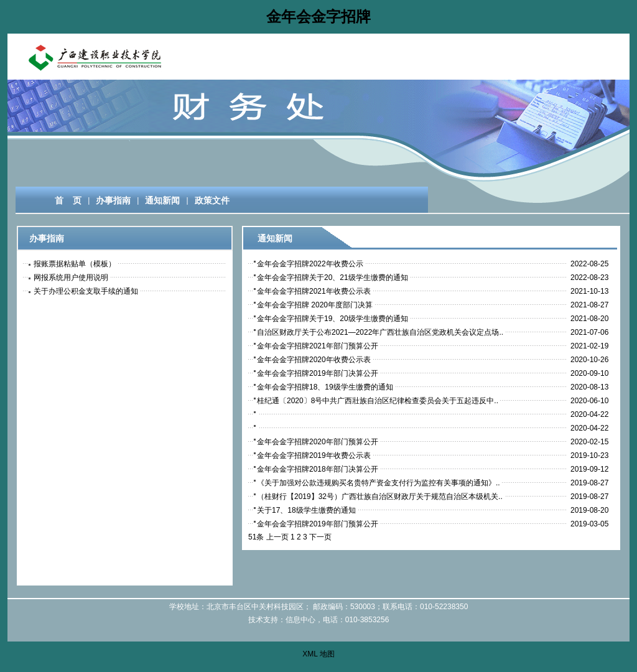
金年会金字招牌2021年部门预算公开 (318, 346)
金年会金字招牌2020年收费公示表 (314, 360)
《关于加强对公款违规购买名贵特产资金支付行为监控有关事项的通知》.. (379, 483)
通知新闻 (162, 200)
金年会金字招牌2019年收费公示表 (314, 455)
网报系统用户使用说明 (71, 278)
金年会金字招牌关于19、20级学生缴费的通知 (332, 319)
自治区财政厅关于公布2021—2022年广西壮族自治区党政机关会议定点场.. (380, 332)
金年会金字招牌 (318, 16)
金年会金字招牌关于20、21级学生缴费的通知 (332, 278)
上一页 (277, 537)
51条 (256, 537)
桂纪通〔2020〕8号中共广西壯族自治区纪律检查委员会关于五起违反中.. (378, 401)
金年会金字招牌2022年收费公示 (310, 264)
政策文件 (212, 200)
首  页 (63, 200)
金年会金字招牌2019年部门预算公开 (318, 524)
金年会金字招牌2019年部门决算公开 (318, 373)
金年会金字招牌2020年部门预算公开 (318, 442)
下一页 (320, 537)
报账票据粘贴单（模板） (75, 264)
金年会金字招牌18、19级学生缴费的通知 (325, 387)
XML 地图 (318, 654)
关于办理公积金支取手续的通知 (86, 291)
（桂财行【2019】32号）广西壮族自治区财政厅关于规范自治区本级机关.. (380, 497)
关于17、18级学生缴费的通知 (306, 510)
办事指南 (113, 200)
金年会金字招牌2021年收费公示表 (314, 291)
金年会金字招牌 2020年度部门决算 (315, 305)
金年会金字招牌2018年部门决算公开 (318, 469)
